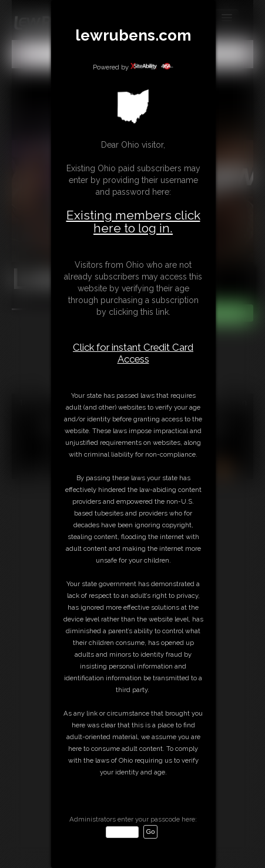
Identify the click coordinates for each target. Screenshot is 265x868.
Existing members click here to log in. (133, 222)
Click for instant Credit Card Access (133, 353)
